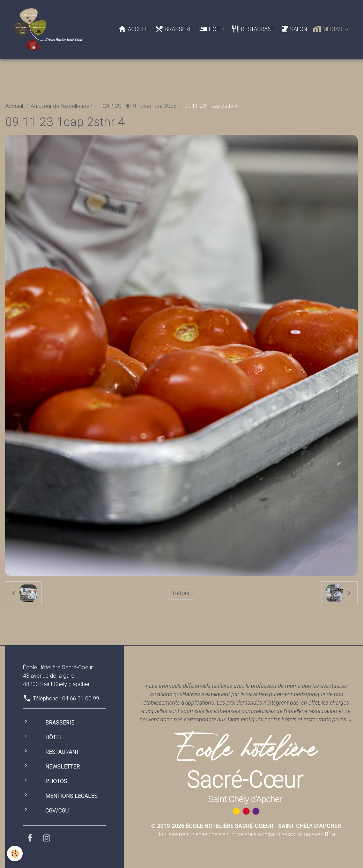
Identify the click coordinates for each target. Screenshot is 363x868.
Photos (56, 781)
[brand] (49, 29)
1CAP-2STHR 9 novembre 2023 (138, 106)
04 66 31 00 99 (81, 698)
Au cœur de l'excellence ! (61, 106)
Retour (181, 593)
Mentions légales (72, 796)
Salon (294, 29)
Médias (328, 29)
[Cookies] (15, 854)
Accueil (134, 29)
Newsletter (63, 767)
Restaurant (253, 29)
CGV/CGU (57, 811)
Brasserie (174, 29)
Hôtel (212, 29)
